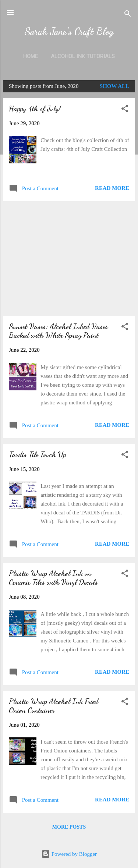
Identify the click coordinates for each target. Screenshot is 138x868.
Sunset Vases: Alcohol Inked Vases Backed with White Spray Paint (59, 331)
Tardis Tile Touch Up (38, 454)
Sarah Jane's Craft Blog (69, 31)
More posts (69, 827)
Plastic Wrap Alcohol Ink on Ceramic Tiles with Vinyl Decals (53, 578)
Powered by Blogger (69, 854)
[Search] (128, 15)
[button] (125, 110)
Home (31, 56)
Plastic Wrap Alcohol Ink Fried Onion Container (54, 706)
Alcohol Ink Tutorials (83, 56)
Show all (114, 86)
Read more (112, 188)
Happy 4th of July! (35, 109)
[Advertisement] (69, 259)
